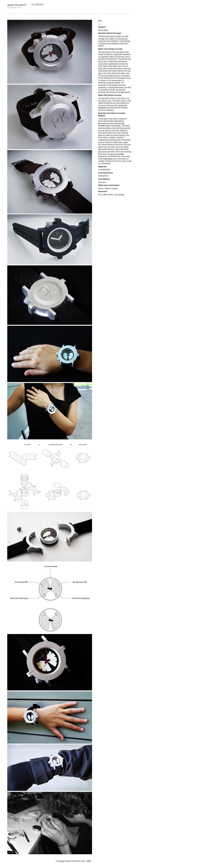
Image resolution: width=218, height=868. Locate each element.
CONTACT (39, 5)
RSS (89, 861)
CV (33, 5)
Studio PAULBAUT (17, 5)
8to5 (100, 21)
